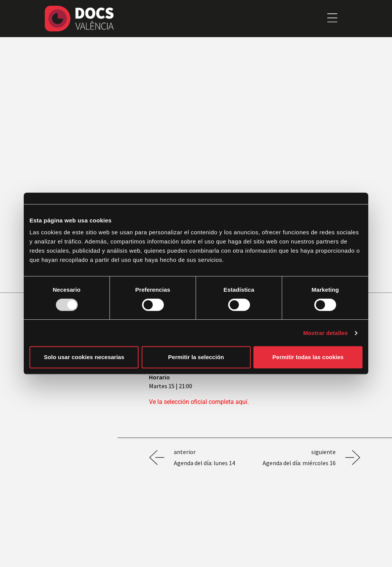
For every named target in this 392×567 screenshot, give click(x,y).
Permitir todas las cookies (308, 357)
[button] (332, 18)
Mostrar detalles (326, 333)
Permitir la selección (196, 357)
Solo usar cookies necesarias (84, 357)
